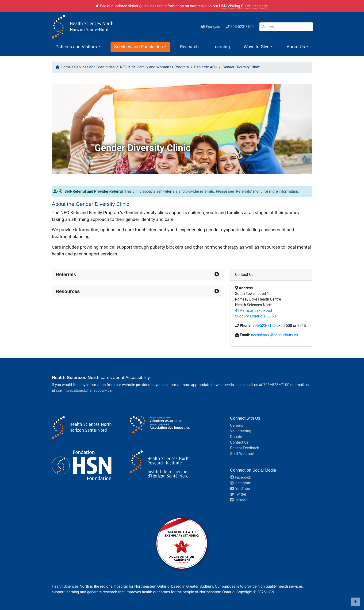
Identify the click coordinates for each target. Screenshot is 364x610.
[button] (78, 47)
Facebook (241, 477)
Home (63, 67)
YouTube (240, 489)
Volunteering (241, 431)
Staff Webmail (242, 454)
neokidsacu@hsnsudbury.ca (274, 335)
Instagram (241, 483)
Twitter (238, 494)
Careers (237, 425)
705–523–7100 (276, 385)
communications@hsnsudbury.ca (84, 390)
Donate (236, 437)
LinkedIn (239, 500)
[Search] (286, 27)
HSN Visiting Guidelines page (243, 6)
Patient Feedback (245, 448)
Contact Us (239, 442)
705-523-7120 (264, 326)
